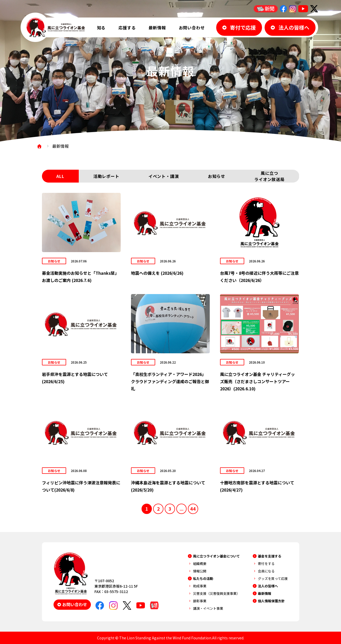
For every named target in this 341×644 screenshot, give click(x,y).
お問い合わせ (192, 28)
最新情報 (157, 28)
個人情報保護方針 (271, 601)
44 (193, 509)
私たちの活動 (203, 578)
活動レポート (106, 176)
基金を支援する (270, 556)
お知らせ (217, 176)
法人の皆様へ (268, 586)
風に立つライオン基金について (216, 556)
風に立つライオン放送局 (269, 176)
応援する (127, 28)
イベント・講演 (164, 176)
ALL (60, 176)
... (182, 509)
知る (101, 28)
